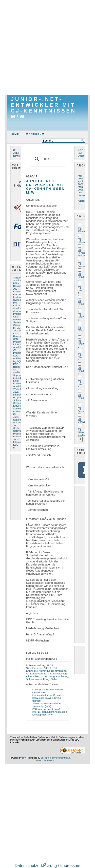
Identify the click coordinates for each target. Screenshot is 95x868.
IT (14, 448)
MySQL (17, 361)
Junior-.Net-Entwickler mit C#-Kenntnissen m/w (44, 108)
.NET (16, 289)
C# (15, 350)
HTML (17, 328)
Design (17, 286)
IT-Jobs (16, 416)
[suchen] (47, 159)
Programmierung (59, 676)
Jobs (16, 439)
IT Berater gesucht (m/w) (46, 709)
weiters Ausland (82, 434)
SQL (16, 356)
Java (16, 392)
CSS (16, 317)
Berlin (16, 367)
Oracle (17, 325)
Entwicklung (20, 411)
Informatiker (33, 676)
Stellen (17, 403)
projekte (18, 378)
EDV (16, 445)
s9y (24, 758)
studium (18, 372)
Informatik (19, 442)
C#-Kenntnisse (34, 674)
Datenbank (19, 291)
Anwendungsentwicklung (53, 671)
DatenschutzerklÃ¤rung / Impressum (48, 866)
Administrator (21, 386)
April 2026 (81, 183)
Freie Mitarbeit (83, 254)
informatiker (20, 344)
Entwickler (19, 406)
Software (18, 400)
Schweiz (82, 422)
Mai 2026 (81, 177)
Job (15, 425)
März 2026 (81, 188)
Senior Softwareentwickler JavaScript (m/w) (47, 705)
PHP (16, 303)
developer (19, 311)
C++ (16, 333)
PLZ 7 (50, 665)
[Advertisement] (48, 48)
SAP (16, 370)
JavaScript (19, 331)
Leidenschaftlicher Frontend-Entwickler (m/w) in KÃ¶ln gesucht (48, 698)
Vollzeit (17, 422)
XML (16, 339)
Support (18, 375)
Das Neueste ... (82, 195)
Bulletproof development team (56, 758)
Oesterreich (84, 411)
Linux (16, 381)
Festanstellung (37, 665)
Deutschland (85, 266)
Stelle (16, 428)
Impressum (35, 134)
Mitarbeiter (19, 395)
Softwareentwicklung (38, 679)
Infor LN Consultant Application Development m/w (50, 713)
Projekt (17, 342)
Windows (18, 308)
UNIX (16, 283)
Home (14, 134)
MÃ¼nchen (20, 358)
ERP (16, 364)
